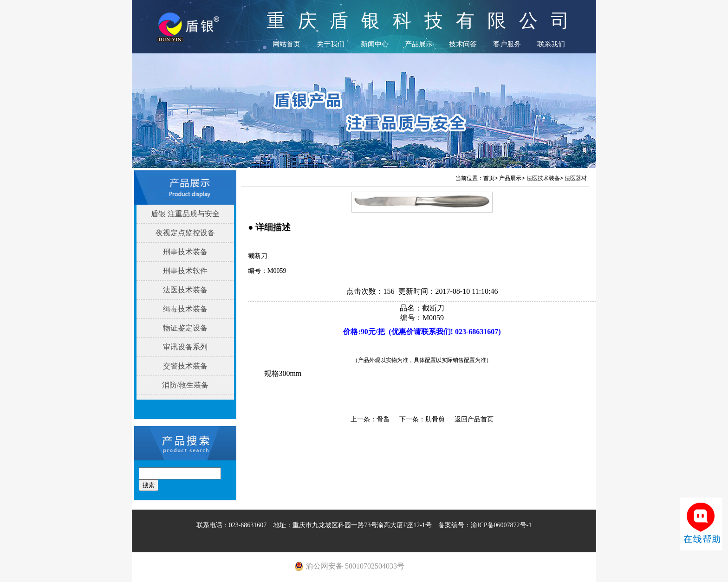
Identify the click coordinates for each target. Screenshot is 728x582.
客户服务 (507, 44)
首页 (489, 178)
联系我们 (551, 44)
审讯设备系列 (185, 347)
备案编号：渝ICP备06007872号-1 (485, 525)
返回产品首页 (474, 419)
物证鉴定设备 (185, 328)
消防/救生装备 (185, 385)
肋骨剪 (435, 419)
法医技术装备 (185, 290)
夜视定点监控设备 (185, 233)
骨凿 (383, 419)
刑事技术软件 (185, 271)
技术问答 (463, 44)
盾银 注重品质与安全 (185, 214)
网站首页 (286, 44)
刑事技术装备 (185, 252)
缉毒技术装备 (185, 309)
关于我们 (331, 44)
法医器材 (576, 178)
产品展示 (419, 44)
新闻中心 (375, 44)
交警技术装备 (185, 366)
